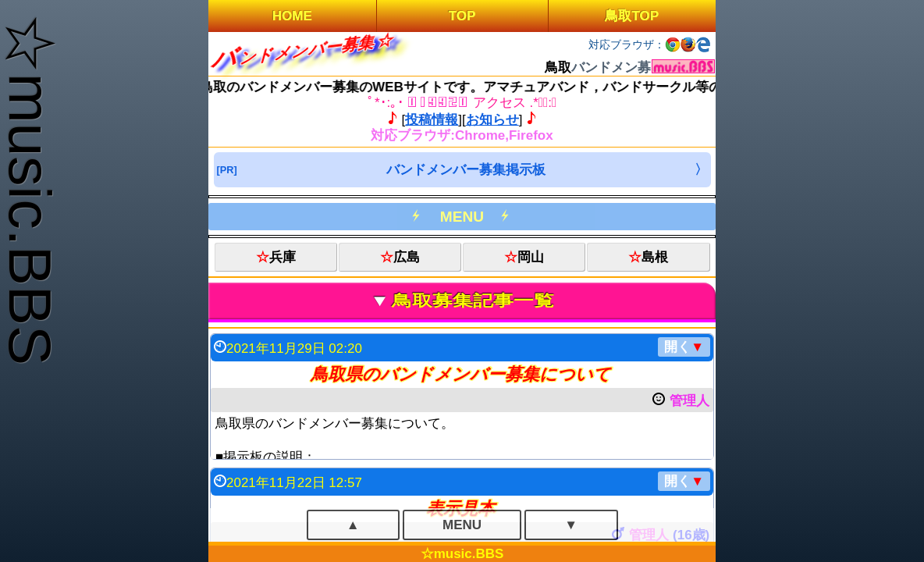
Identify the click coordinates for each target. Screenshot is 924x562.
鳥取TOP (632, 16)
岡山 (531, 257)
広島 (407, 257)
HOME (292, 16)
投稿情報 (432, 120)
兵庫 (283, 257)
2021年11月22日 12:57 (468, 481)
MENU (462, 217)
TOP (462, 16)
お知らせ (492, 120)
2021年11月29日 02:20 (468, 347)
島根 (655, 257)
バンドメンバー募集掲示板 (466, 170)
